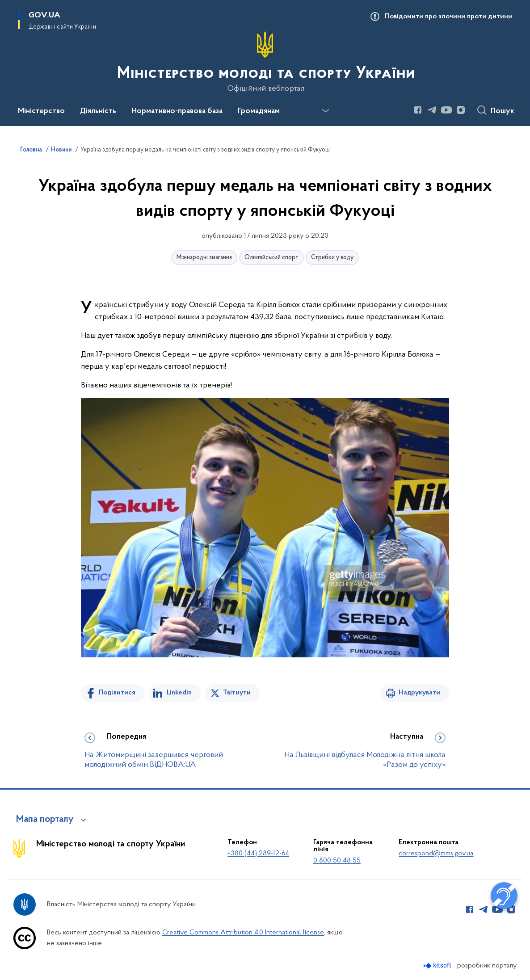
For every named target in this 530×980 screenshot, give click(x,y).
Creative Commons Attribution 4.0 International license (243, 933)
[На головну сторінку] (265, 62)
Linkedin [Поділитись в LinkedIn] (179, 693)
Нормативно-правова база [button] (177, 111)
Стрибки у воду (332, 258)
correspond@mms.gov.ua (436, 854)
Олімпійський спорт (271, 258)
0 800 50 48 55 (337, 861)
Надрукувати (419, 693)
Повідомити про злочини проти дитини (448, 17)
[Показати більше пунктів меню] (325, 111)
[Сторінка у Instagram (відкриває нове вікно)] (461, 110)
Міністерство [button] (41, 111)
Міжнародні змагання (204, 258)
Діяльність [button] (98, 111)
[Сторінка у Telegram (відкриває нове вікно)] (432, 110)
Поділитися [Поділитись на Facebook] (117, 693)
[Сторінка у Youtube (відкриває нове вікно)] (446, 110)
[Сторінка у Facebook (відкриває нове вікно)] (418, 110)
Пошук (503, 111)
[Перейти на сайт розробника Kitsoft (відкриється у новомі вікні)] (438, 965)
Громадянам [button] (259, 111)
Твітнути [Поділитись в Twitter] (237, 693)
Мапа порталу (45, 820)
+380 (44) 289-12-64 (258, 854)
